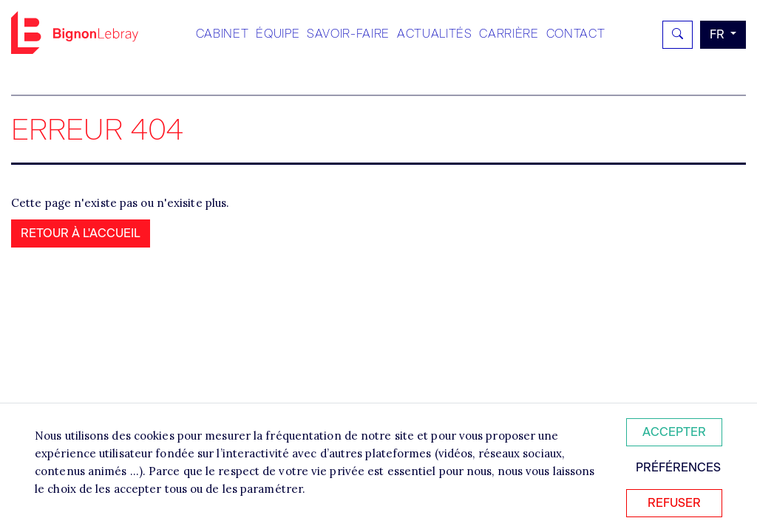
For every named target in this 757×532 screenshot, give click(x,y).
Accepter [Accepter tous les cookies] (674, 432)
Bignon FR (75, 33)
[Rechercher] (678, 35)
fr (719, 34)
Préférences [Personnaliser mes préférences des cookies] (678, 467)
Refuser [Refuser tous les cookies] (674, 503)
